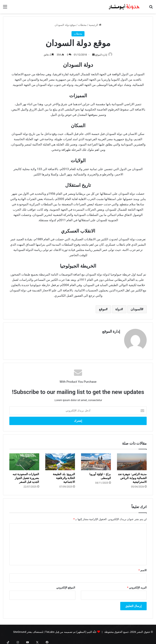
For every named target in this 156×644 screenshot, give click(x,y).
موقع (102, 309)
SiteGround (20, 630)
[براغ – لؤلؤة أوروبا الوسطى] (96, 460)
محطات (82, 25)
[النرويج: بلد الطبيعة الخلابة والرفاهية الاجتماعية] (60, 460)
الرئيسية (95, 25)
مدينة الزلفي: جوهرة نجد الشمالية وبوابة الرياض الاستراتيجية (132, 476)
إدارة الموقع (100, 55)
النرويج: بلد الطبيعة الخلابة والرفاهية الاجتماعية (64, 476)
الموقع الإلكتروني (66, 586)
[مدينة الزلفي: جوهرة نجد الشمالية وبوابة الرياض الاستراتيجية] (132, 460)
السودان (136, 309)
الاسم (143, 568)
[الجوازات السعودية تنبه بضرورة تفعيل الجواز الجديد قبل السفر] (24, 460)
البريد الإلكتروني (137, 586)
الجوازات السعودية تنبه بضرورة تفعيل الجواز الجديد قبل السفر (26, 476)
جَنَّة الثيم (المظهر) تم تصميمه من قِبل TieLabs (71, 630)
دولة (118, 309)
